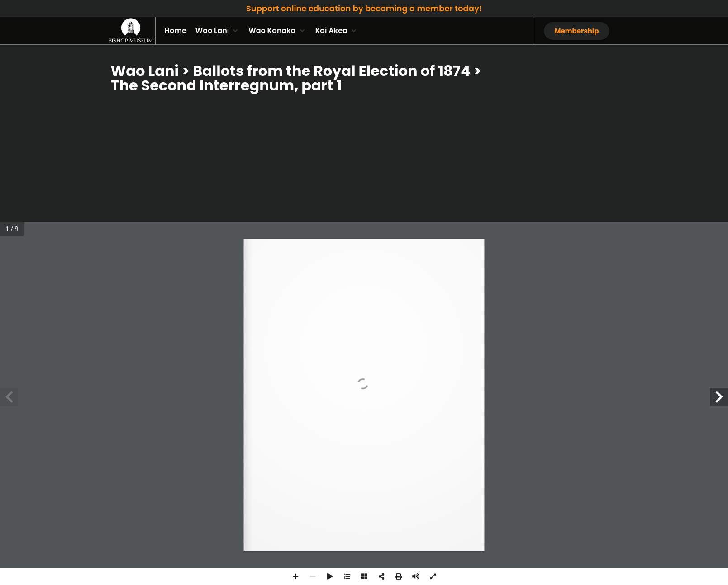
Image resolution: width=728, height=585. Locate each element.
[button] (217, 31)
